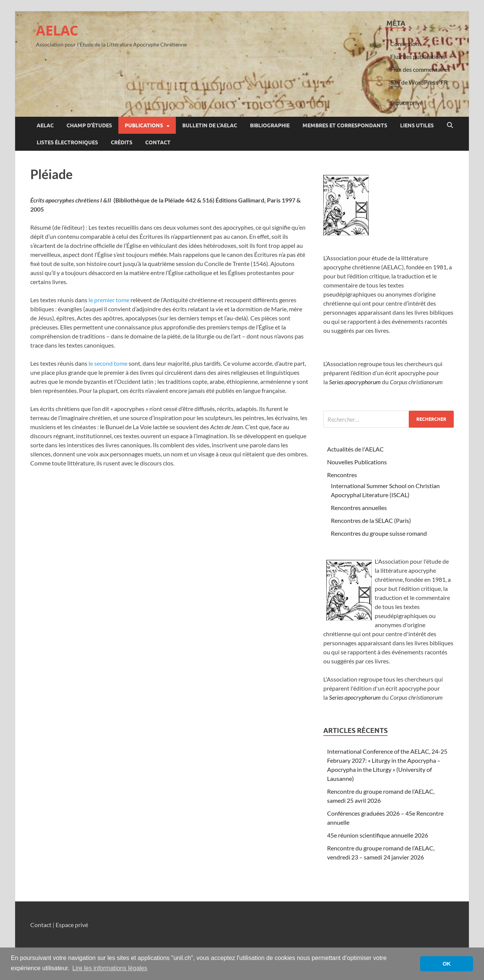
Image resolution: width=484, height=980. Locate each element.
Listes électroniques (67, 142)
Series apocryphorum (355, 382)
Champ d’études (89, 125)
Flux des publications (418, 56)
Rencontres (342, 475)
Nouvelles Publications (357, 462)
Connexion (405, 44)
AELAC (57, 30)
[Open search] (450, 125)
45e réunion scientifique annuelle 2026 (378, 835)
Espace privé (406, 103)
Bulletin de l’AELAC (210, 125)
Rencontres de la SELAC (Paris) (371, 520)
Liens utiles (417, 125)
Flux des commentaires (420, 69)
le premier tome (109, 300)
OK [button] (447, 964)
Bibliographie (270, 125)
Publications (144, 125)
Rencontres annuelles (359, 508)
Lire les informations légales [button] (110, 968)
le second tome (108, 363)
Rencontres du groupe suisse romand (379, 533)
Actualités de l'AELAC (355, 449)
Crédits (122, 142)
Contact (158, 142)
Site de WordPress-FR (419, 82)
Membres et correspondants (345, 125)
